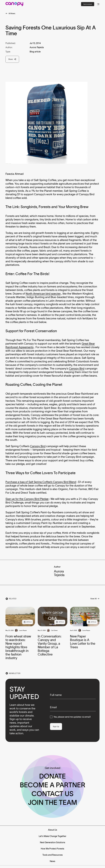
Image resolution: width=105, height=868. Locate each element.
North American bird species (43, 294)
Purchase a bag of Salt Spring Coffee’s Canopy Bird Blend (41, 482)
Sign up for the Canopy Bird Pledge (27, 499)
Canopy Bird (77, 368)
